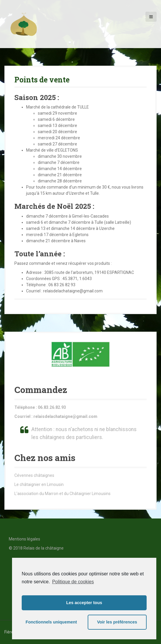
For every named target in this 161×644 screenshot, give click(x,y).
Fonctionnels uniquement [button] (51, 622)
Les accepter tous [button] (84, 603)
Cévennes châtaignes (34, 475)
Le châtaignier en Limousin (39, 484)
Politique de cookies (73, 582)
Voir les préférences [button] (117, 622)
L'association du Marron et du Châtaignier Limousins (62, 494)
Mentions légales (24, 539)
